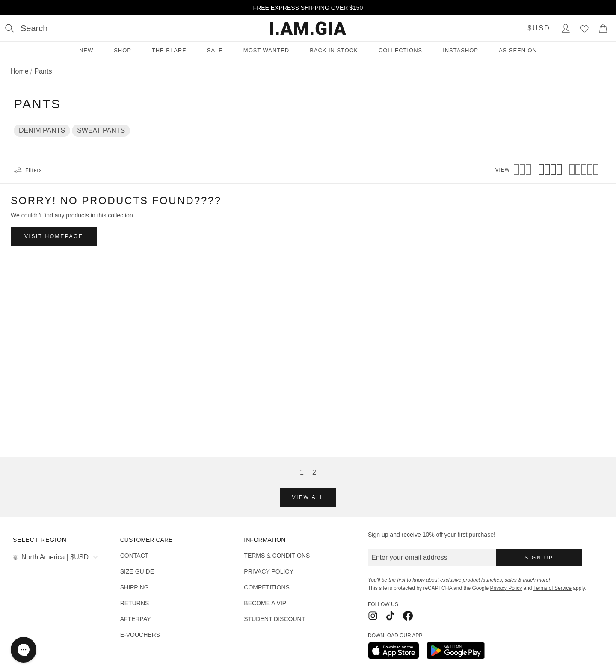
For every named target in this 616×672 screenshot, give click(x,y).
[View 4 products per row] (550, 170)
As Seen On (518, 50)
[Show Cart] (603, 28)
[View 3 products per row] (522, 170)
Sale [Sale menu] (215, 50)
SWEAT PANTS (101, 130)
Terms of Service (552, 588)
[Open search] (26, 28)
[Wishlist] (584, 28)
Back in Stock (334, 50)
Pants (43, 71)
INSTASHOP (461, 50)
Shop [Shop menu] (123, 50)
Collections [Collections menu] (400, 50)
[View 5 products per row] (584, 170)
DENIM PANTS (42, 130)
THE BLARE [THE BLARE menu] (169, 50)
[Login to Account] (566, 28)
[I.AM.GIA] (308, 28)
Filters (28, 170)
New (86, 50)
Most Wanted (266, 50)
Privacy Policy (506, 588)
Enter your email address (409, 558)
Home (19, 71)
